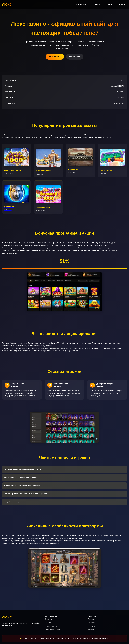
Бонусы (98, 5)
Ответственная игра (53, 630)
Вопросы (122, 5)
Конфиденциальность (53, 626)
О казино (48, 619)
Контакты (91, 630)
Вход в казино (55, 57)
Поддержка (92, 619)
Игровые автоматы (82, 5)
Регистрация (75, 57)
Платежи (91, 623)
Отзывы (110, 5)
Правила (48, 623)
